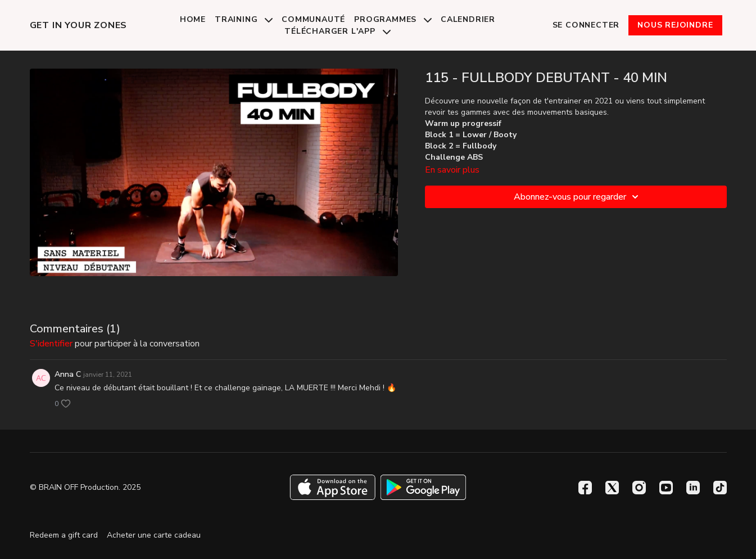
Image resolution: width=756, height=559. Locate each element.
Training (244, 19)
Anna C (68, 374)
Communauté (313, 19)
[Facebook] (585, 488)
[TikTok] (720, 488)
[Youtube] (666, 488)
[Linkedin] (693, 488)
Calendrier (468, 19)
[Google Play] (423, 487)
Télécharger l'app (337, 31)
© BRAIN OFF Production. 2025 (85, 488)
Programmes (393, 19)
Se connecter (586, 25)
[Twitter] (612, 488)
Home (193, 19)
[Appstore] (332, 487)
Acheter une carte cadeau (154, 535)
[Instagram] (639, 488)
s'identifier (51, 344)
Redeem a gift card (64, 535)
